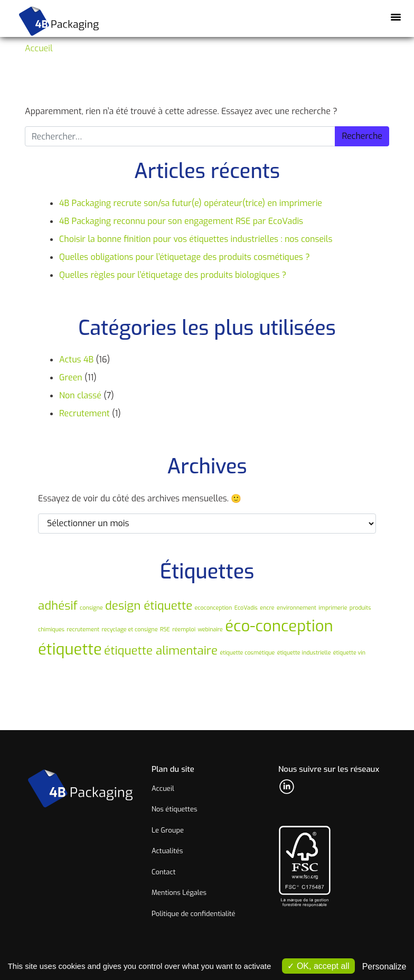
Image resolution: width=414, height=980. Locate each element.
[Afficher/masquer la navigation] (396, 16)
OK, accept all (318, 966)
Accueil (39, 48)
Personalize (384, 967)
